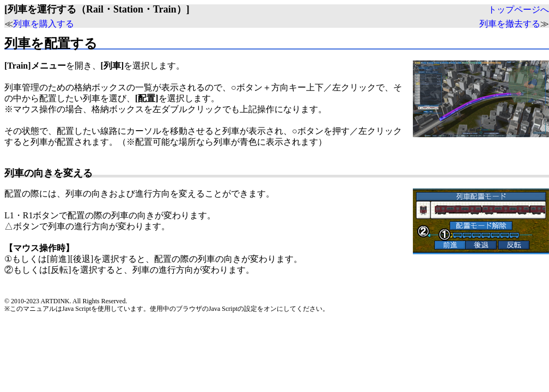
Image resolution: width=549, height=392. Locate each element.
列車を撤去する (510, 24)
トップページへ (518, 10)
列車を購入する (44, 24)
